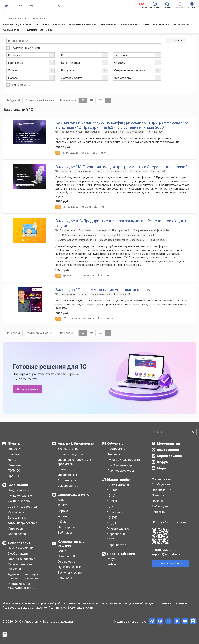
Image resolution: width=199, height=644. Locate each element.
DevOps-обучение (21, 548)
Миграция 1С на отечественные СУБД (23, 586)
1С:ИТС (63, 505)
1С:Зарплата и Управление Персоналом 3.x (123, 240)
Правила (158, 495)
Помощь (158, 501)
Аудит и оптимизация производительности (23, 576)
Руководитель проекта (124, 460)
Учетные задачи (19, 501)
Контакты (158, 512)
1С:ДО (112, 523)
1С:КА (111, 496)
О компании (161, 479)
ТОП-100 (14, 471)
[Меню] (7, 5)
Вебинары (65, 533)
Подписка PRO (18, 490)
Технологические (70, 572)
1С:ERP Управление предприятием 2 (76, 235)
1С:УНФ (112, 501)
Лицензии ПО (67, 556)
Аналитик (114, 454)
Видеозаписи (168, 450)
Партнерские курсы (71, 132)
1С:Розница (115, 512)
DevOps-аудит (18, 553)
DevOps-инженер (120, 465)
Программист (93, 132)
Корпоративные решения (71, 544)
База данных (17, 517)
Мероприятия (168, 444)
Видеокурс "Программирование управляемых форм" (104, 290)
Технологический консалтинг (20, 566)
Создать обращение (170, 563)
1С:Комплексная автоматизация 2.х (76, 240)
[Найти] (193, 432)
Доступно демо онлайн (24, 48)
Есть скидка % (18, 85)
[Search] (174, 432)
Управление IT (68, 475)
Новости (14, 449)
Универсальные (118, 528)
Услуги (62, 516)
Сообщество (17, 534)
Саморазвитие (68, 486)
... (168, 41)
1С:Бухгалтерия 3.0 (110, 235)
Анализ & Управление (76, 444)
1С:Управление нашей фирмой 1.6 (151, 230)
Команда (64, 469)
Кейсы (62, 522)
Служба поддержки (171, 522)
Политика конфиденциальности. (71, 608)
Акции (62, 500)
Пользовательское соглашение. (25, 608)
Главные (14, 454)
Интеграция (16, 528)
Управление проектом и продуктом (74, 462)
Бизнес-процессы (70, 454)
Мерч (161, 468)
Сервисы (64, 511)
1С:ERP (112, 490)
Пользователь (83, 171)
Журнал (15, 444)
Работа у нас (161, 506)
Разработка (16, 512)
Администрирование (22, 523)
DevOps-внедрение (21, 559)
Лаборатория (19, 543)
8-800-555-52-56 (165, 550)
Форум (163, 462)
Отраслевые (66, 561)
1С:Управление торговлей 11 (139, 235)
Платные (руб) (155, 132)
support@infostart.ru (167, 554)
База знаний (18, 485)
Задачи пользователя (23, 507)
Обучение (115, 444)
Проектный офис (121, 554)
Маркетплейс (118, 480)
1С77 (110, 539)
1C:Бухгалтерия (136, 132)
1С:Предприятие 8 (114, 132)
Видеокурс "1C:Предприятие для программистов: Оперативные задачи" (121, 167)
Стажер (99, 171)
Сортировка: (40, 100)
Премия (13, 476)
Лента (12, 460)
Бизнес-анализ (68, 449)
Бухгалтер (66, 171)
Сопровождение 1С (74, 495)
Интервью (15, 465)
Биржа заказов (169, 456)
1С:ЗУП (112, 517)
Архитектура (67, 480)
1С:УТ (111, 507)
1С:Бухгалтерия (118, 485)
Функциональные (20, 496)
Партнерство (67, 527)
